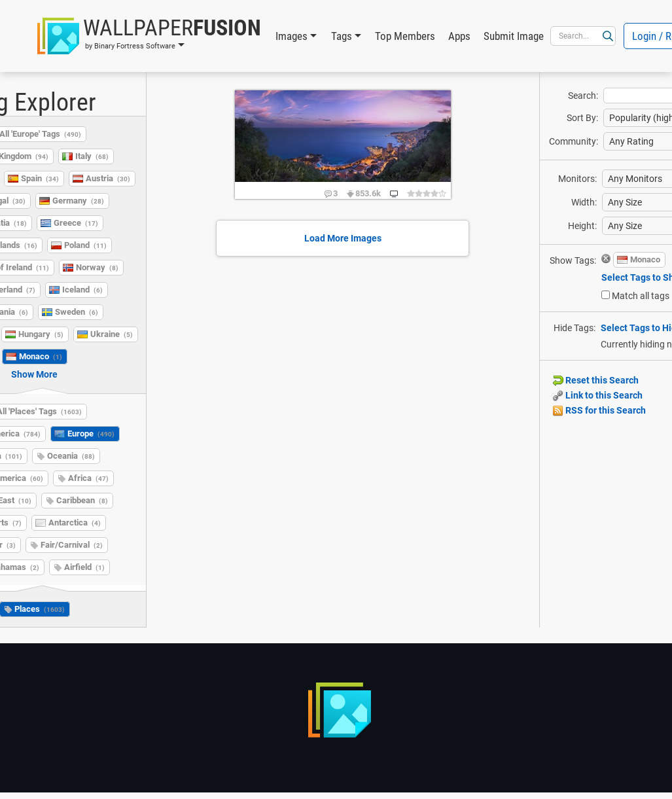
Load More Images (343, 238)
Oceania (71, 456)
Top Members (405, 36)
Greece (76, 223)
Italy (92, 156)
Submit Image (514, 36)
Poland (85, 245)
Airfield (84, 567)
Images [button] (292, 36)
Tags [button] (342, 36)
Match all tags (641, 296)
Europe (91, 434)
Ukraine (112, 334)
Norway (97, 267)
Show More (34, 374)
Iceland (82, 290)
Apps (459, 36)
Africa (88, 478)
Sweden (77, 312)
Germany (78, 201)
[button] (149, 36)
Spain (40, 178)
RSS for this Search (599, 410)
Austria (108, 178)
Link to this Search (598, 395)
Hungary (41, 334)
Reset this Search (596, 380)
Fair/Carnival (72, 545)
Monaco (41, 356)
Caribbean (82, 500)
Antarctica (75, 523)
